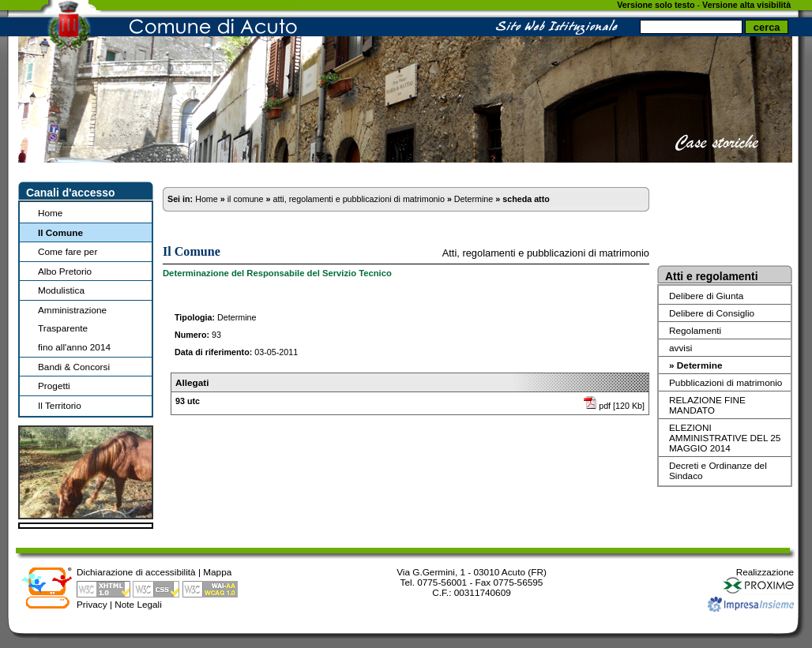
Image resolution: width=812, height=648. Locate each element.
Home (50, 213)
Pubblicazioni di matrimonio (726, 382)
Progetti (54, 386)
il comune (246, 199)
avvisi (680, 348)
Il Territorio (60, 405)
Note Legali (138, 604)
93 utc (188, 401)
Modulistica (61, 290)
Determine (474, 199)
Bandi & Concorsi (74, 367)
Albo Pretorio (65, 271)
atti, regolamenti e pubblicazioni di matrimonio (358, 199)
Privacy (92, 604)
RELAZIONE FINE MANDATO (707, 405)
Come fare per (68, 251)
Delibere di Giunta (706, 296)
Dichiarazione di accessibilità (136, 572)
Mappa (217, 572)
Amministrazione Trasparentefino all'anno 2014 (74, 328)
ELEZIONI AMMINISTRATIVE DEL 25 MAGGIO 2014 (725, 438)
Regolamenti (695, 330)
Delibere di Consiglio (712, 313)
